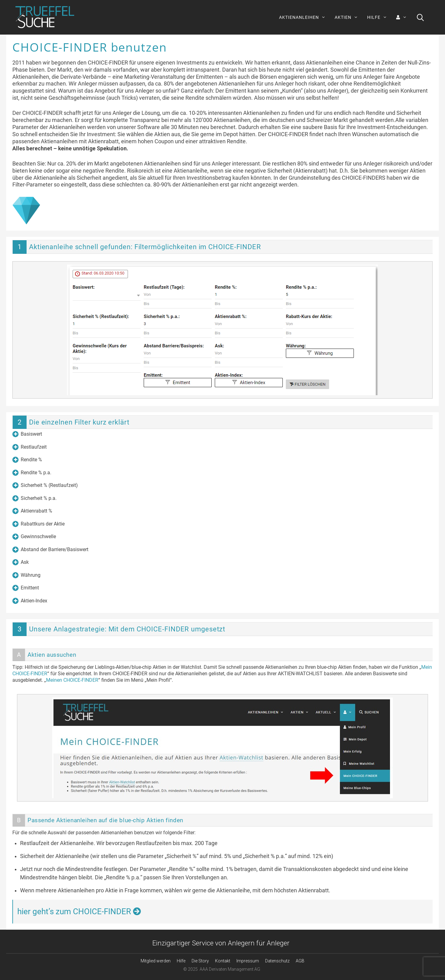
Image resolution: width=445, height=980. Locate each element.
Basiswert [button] (27, 434)
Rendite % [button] (27, 460)
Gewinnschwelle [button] (34, 537)
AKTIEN (349, 17)
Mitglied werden (156, 961)
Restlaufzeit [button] (30, 447)
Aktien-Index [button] (30, 601)
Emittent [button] (26, 588)
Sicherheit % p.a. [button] (34, 498)
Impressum (248, 961)
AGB (300, 961)
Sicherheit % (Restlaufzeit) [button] (45, 485)
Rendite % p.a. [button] (32, 473)
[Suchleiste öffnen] (420, 17)
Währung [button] (26, 575)
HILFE (379, 17)
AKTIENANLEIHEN (305, 17)
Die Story (200, 961)
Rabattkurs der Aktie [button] (38, 524)
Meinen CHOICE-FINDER (72, 680)
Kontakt (223, 961)
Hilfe (181, 961)
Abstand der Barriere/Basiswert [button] (50, 550)
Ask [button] (21, 562)
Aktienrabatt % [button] (32, 511)
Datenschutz (277, 961)
